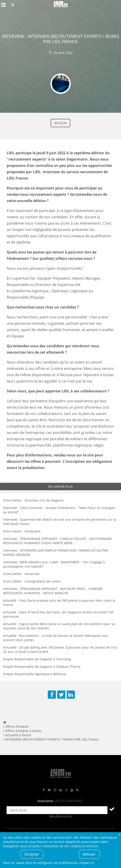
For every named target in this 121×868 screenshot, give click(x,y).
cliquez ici (87, 863)
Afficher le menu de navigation (3, 5)
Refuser (89, 854)
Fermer (119, 834)
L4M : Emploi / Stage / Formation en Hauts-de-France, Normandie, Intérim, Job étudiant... (61, 5)
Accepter (32, 854)
